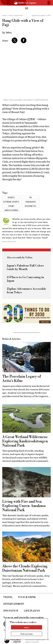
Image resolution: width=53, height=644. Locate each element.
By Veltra (7, 32)
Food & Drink (27, 597)
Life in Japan (32, 611)
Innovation (11, 611)
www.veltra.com (9, 241)
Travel (8, 597)
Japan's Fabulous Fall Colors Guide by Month (25, 267)
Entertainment (14, 604)
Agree (27, 627)
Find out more (27, 634)
